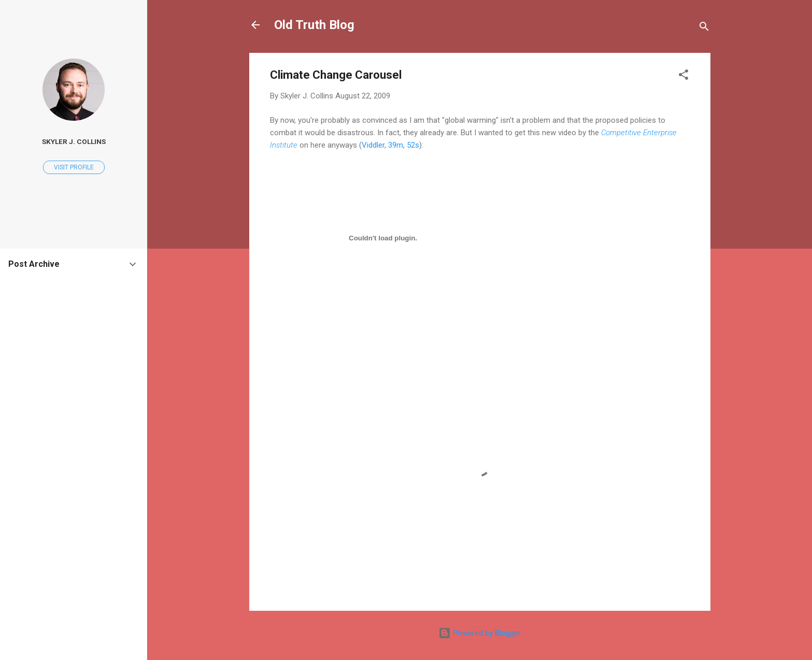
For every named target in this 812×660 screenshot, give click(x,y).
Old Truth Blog (314, 25)
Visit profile (74, 167)
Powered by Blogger (480, 633)
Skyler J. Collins (74, 141)
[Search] (704, 28)
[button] (683, 76)
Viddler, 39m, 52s (390, 145)
